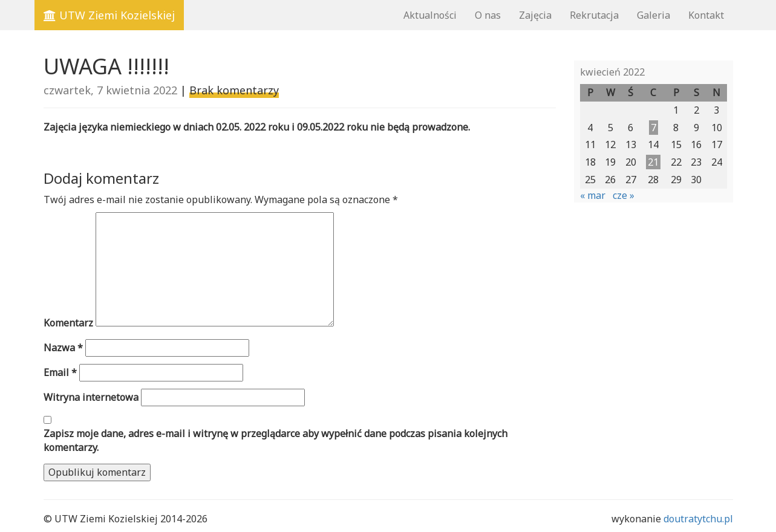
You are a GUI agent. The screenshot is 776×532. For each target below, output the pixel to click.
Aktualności (430, 15)
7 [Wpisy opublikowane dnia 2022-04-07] (654, 128)
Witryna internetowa (91, 397)
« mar (593, 195)
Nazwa (63, 348)
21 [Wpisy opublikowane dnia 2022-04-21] (653, 162)
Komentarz (68, 323)
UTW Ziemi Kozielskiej (109, 15)
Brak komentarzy (234, 90)
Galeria (654, 15)
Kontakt (706, 15)
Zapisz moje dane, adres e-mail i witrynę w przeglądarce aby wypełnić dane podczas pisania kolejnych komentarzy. (276, 440)
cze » (624, 195)
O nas (488, 15)
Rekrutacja (594, 15)
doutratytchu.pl (698, 519)
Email (60, 372)
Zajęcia (535, 15)
